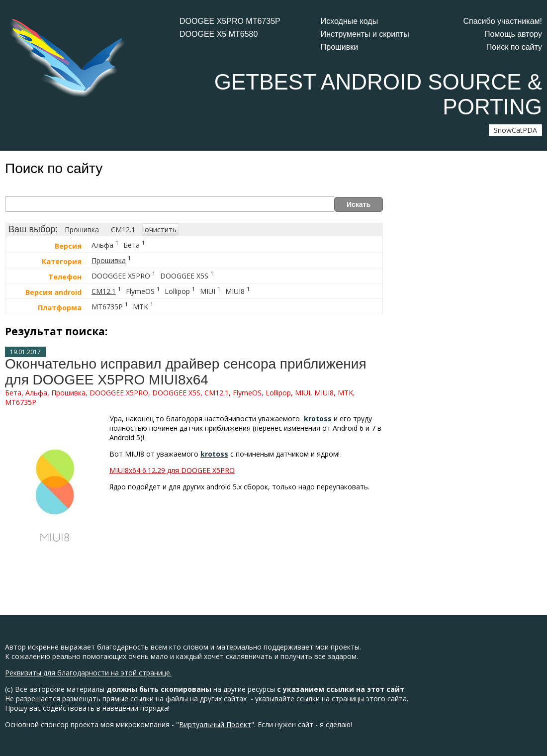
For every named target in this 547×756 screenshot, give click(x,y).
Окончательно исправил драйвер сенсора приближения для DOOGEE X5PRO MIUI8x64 (186, 372)
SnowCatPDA (515, 130)
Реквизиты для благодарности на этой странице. (88, 673)
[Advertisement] (467, 346)
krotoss (318, 419)
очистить (161, 230)
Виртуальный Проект (215, 724)
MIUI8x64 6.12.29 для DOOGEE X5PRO (172, 470)
